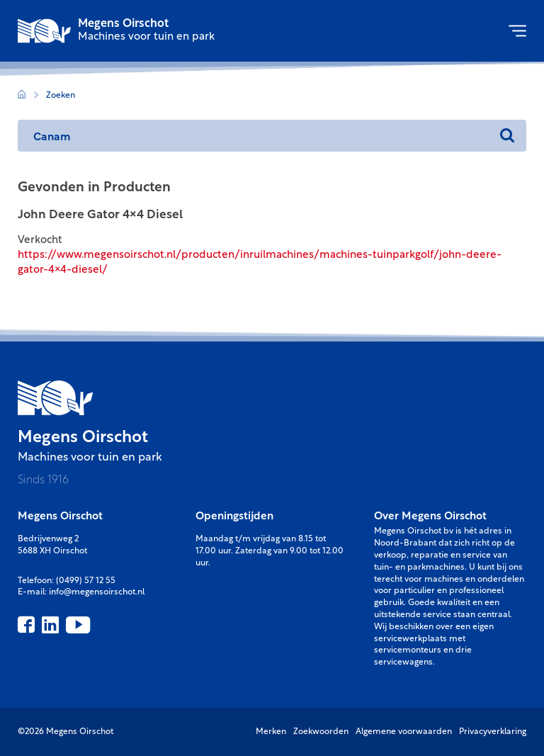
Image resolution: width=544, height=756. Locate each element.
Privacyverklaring (493, 732)
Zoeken (61, 96)
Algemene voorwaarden (404, 732)
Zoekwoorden (321, 732)
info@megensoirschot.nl (97, 592)
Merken (271, 732)
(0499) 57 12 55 (86, 581)
